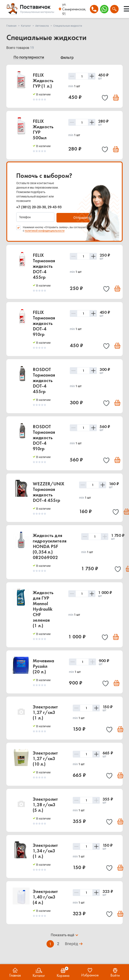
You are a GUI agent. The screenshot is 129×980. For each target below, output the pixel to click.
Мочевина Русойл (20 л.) (43, 666)
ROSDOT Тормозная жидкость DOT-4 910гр (44, 437)
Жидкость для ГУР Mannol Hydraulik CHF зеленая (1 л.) (43, 608)
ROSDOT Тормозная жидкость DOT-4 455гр (44, 380)
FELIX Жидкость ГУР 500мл (43, 129)
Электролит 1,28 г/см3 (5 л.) (45, 804)
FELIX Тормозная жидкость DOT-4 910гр (44, 323)
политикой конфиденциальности (45, 230)
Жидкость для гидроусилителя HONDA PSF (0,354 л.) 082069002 (50, 546)
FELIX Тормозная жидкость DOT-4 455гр (44, 266)
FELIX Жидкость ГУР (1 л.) (43, 81)
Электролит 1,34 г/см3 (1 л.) (45, 850)
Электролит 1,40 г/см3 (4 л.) (45, 896)
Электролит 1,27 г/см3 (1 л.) (45, 712)
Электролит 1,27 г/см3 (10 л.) (45, 758)
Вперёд (71, 943)
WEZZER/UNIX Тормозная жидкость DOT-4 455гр (49, 491)
